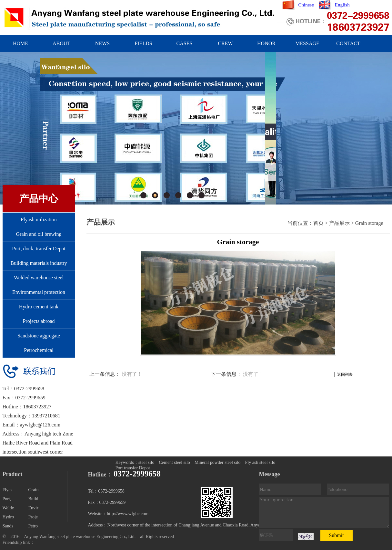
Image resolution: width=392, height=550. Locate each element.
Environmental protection (39, 292)
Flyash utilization (39, 220)
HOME (20, 43)
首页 (318, 223)
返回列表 (345, 375)
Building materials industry (39, 263)
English (342, 5)
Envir (33, 508)
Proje (33, 517)
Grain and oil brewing (39, 234)
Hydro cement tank (39, 307)
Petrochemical (39, 350)
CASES (185, 43)
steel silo (146, 462)
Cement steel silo (174, 462)
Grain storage (369, 223)
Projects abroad (39, 321)
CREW (225, 43)
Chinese (306, 5)
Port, (7, 499)
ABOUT (61, 43)
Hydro (8, 517)
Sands (8, 526)
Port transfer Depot (133, 468)
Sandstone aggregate (39, 336)
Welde (8, 508)
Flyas (7, 490)
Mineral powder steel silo (218, 462)
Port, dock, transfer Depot (39, 249)
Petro (33, 526)
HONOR (266, 43)
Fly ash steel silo (260, 462)
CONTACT (348, 43)
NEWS (102, 43)
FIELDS (143, 43)
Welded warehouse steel (39, 278)
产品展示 (339, 223)
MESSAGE (307, 43)
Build (33, 499)
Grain (34, 490)
